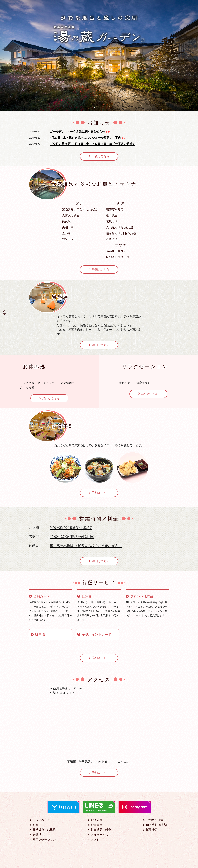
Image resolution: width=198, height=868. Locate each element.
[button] (94, 108)
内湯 (121, 203)
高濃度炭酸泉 (115, 210)
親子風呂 (112, 215)
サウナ (121, 245)
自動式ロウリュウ (118, 257)
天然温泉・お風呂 (44, 830)
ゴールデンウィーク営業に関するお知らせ (77, 132)
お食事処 (97, 825)
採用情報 (152, 830)
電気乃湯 (112, 221)
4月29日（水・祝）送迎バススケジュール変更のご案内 (85, 138)
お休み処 (97, 820)
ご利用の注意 (155, 820)
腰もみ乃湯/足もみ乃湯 (121, 233)
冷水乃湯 (112, 239)
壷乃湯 (66, 233)
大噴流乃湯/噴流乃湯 (119, 227)
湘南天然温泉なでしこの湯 (79, 210)
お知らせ (38, 825)
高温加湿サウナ (116, 251)
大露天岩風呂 (71, 215)
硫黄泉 (66, 221)
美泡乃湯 (68, 227)
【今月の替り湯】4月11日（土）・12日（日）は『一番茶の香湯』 (93, 144)
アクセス (97, 840)
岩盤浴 (37, 835)
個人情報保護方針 (158, 825)
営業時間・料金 (101, 830)
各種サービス (99, 835)
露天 (80, 203)
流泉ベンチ (69, 239)
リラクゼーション (44, 840)
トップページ (41, 820)
